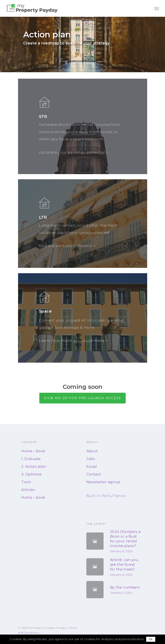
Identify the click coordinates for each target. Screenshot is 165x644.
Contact (94, 474)
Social (92, 467)
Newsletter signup (103, 482)
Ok (151, 639)
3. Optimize (32, 474)
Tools (26, 482)
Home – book (33, 451)
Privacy (61, 628)
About (92, 451)
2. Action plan (34, 467)
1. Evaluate (31, 459)
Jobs (90, 459)
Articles (28, 490)
